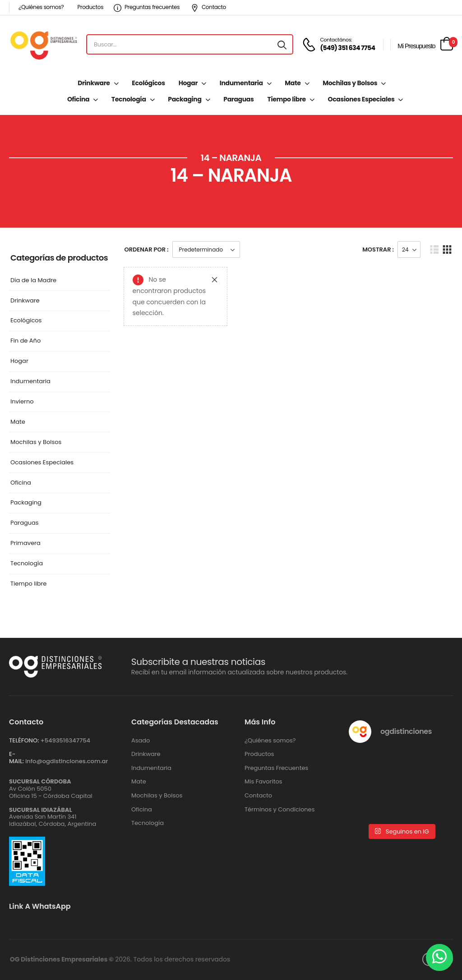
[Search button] (282, 45)
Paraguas (238, 99)
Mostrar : (378, 250)
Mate (293, 83)
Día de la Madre (33, 281)
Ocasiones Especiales (361, 99)
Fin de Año (25, 341)
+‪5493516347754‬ (65, 740)
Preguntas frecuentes (147, 7)
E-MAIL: (16, 758)
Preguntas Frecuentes (276, 768)
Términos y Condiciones (280, 810)
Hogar (188, 83)
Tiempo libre (286, 99)
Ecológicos (148, 83)
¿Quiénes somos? (41, 7)
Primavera (25, 543)
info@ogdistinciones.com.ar (67, 761)
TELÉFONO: (24, 740)
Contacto (208, 7)
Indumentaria (241, 83)
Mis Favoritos (263, 782)
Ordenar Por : (147, 250)
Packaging (185, 99)
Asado (141, 741)
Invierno (22, 402)
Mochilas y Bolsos (350, 83)
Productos (90, 7)
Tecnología (129, 99)
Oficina (78, 99)
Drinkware (94, 83)
